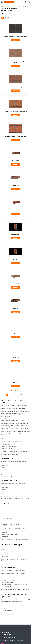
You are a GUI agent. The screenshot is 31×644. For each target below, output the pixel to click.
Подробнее (16, 40)
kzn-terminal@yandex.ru (9, 638)
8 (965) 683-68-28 (7, 635)
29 (22, 395)
